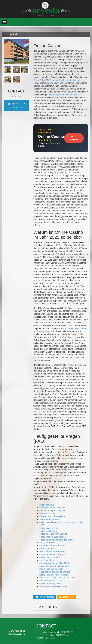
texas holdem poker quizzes (52, 551)
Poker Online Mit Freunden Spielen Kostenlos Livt (57, 80)
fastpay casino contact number (54, 575)
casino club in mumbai (50, 557)
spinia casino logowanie (50, 584)
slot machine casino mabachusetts (55, 572)
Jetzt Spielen (74, 138)
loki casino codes (47, 513)
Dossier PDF (66, 597)
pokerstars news (47, 548)
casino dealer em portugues (52, 554)
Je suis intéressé (45, 597)
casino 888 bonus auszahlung (53, 508)
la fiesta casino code (49, 528)
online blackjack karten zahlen (53, 534)
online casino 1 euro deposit (52, 537)
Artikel (71, 365)
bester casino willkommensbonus (55, 566)
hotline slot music (47, 505)
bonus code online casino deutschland (57, 578)
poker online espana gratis (52, 581)
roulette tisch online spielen (52, 516)
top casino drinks (47, 560)
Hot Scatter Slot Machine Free (63, 95)
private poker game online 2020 (54, 563)
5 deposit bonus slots (49, 519)
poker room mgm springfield (52, 511)
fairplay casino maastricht (51, 569)
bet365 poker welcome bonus (53, 586)
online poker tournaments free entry (56, 540)
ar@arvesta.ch (16, 104)
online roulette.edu (48, 531)
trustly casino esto (48, 543)
